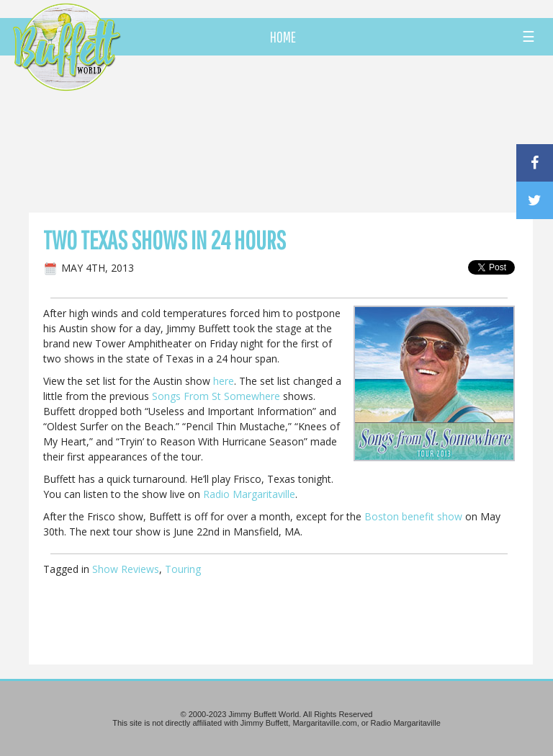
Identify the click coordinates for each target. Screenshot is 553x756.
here (224, 381)
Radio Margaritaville (249, 494)
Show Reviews (126, 569)
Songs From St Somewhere (216, 396)
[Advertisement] (323, 133)
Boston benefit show (413, 516)
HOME (283, 37)
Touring (183, 569)
